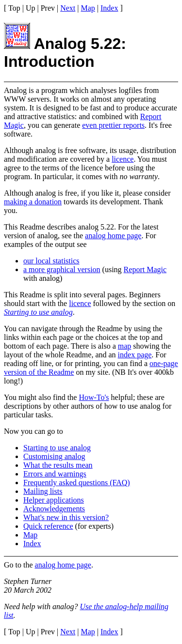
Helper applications (54, 500)
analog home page (113, 236)
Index (109, 8)
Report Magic (145, 269)
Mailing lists (43, 491)
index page (135, 355)
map (125, 346)
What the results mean (58, 465)
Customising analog (54, 456)
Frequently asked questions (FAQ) (77, 483)
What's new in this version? (66, 517)
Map (88, 8)
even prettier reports (113, 125)
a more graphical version (62, 269)
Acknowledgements (54, 509)
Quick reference (48, 526)
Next (68, 8)
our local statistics (51, 261)
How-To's (94, 397)
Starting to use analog (38, 312)
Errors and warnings (55, 474)
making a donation (33, 202)
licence (123, 159)
